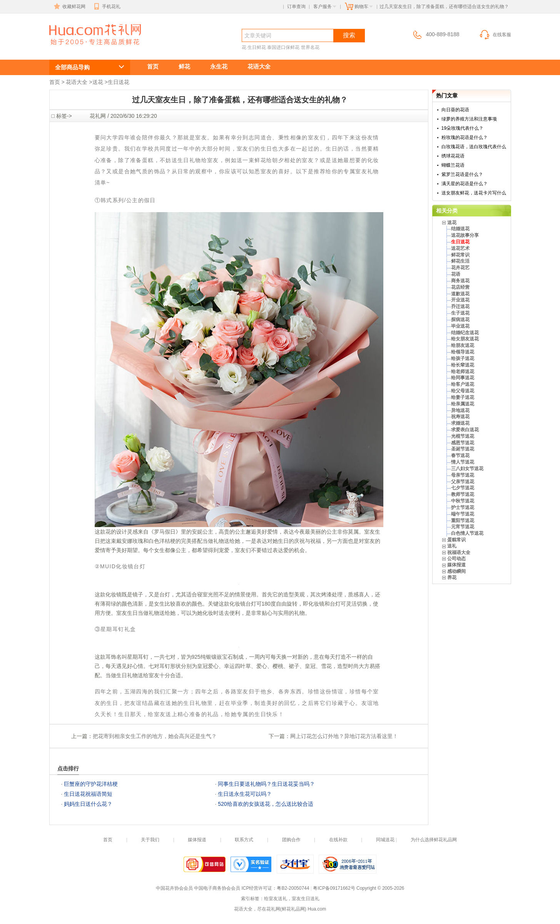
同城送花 (385, 840)
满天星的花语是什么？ (465, 184)
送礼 (452, 546)
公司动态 (456, 559)
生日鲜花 (257, 47)
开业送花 (460, 300)
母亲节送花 (463, 475)
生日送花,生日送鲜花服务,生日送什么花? (86, 49)
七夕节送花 (463, 488)
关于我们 (150, 840)
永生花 (219, 66)
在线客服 (495, 35)
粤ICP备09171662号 (334, 888)
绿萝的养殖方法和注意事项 (469, 119)
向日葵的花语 (455, 110)
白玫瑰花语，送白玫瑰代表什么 (474, 147)
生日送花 (119, 82)
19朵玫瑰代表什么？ (462, 128)
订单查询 (296, 7)
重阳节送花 (463, 521)
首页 (153, 66)
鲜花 (184, 66)
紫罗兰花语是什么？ (462, 174)
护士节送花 (463, 507)
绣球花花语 (453, 156)
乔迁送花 (460, 306)
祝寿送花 (460, 417)
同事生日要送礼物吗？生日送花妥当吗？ (266, 784)
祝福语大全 (459, 552)
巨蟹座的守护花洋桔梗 (91, 784)
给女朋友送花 (465, 339)
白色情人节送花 (467, 533)
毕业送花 (460, 326)
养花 (452, 577)
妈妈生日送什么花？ (88, 804)
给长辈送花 (463, 365)
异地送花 (460, 410)
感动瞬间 (456, 571)
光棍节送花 (463, 436)
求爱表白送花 (465, 430)
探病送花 (460, 320)
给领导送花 (463, 352)
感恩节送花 (463, 443)
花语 (456, 274)
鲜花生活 (460, 261)
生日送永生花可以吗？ (245, 794)
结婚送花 (460, 229)
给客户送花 (463, 384)
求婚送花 (460, 423)
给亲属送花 (463, 404)
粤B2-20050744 (293, 888)
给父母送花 (463, 391)
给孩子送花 (463, 358)
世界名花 (310, 47)
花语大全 (259, 66)
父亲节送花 (463, 482)
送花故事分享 (465, 235)
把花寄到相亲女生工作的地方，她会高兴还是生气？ (155, 736)
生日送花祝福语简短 (88, 794)
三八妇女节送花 (467, 469)
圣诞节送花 (463, 449)
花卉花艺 (460, 268)
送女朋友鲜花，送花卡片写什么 (474, 193)
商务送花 (460, 281)
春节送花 (460, 455)
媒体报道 (456, 565)
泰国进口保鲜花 (283, 47)
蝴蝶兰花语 (453, 165)
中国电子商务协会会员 (217, 888)
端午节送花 (463, 514)
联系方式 (244, 840)
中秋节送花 (463, 501)
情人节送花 (463, 462)
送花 (98, 82)
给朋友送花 (463, 345)
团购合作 (291, 840)
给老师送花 (463, 372)
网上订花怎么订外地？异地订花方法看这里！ (344, 736)
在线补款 (338, 840)
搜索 (349, 35)
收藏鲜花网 (69, 7)
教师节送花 (463, 494)
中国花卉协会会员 (174, 888)
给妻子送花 (463, 397)
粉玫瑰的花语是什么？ (465, 137)
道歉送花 (460, 294)
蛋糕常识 (456, 540)
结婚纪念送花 (465, 333)
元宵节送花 (463, 527)
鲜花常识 (460, 255)
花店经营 (460, 287)
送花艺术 (460, 248)
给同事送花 (463, 378)
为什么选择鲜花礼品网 (434, 840)
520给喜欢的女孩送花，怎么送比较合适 (265, 804)
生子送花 (460, 313)
